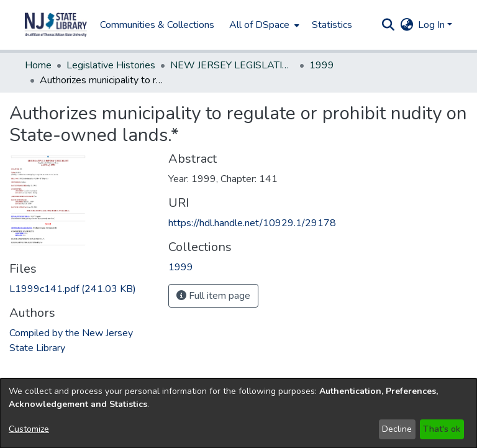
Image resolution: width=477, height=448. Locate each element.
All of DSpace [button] (259, 25)
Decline (397, 429)
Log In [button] (433, 25)
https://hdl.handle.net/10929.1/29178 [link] (252, 223)
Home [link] (38, 65)
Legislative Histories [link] (111, 65)
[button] (56, 25)
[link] (73, 289)
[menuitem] (263, 25)
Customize (29, 429)
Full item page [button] (213, 296)
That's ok (442, 429)
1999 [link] (322, 65)
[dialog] (238, 413)
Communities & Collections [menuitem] (157, 25)
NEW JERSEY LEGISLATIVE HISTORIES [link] (232, 65)
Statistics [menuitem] (332, 25)
